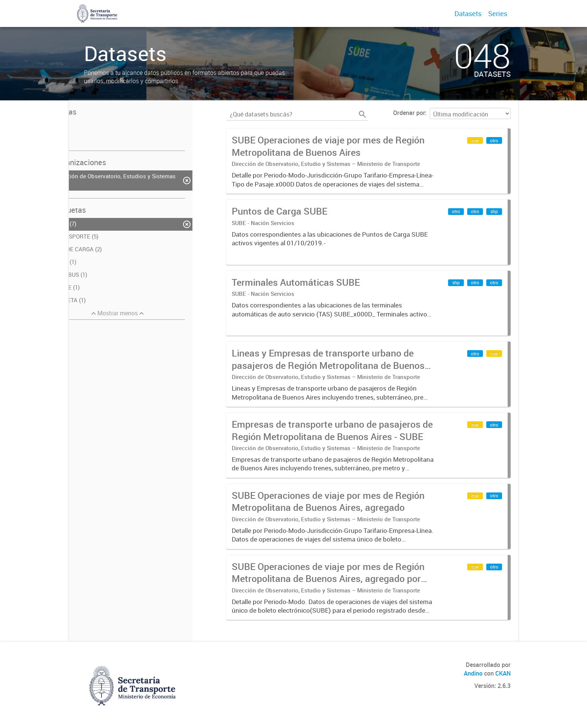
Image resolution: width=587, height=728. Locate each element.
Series (498, 13)
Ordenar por (409, 113)
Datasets (468, 13)
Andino (473, 673)
